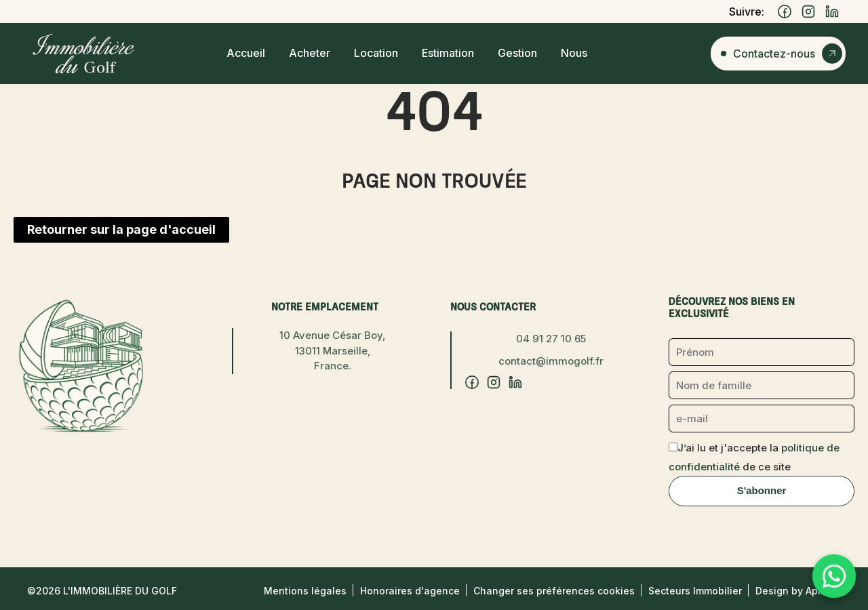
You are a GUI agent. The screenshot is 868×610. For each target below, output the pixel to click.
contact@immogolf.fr (551, 361)
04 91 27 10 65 (551, 339)
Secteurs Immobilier (695, 591)
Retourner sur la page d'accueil (121, 229)
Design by (798, 591)
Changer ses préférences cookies (554, 591)
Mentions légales (305, 591)
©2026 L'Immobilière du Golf (102, 591)
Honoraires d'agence (410, 591)
